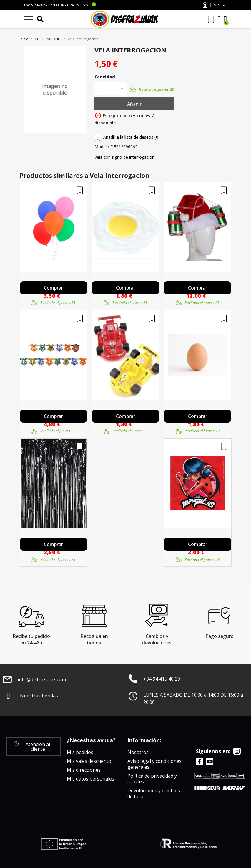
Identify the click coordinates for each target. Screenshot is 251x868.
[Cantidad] (110, 88)
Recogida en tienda (94, 639)
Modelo (102, 147)
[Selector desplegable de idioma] (219, 5)
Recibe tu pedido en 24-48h (31, 639)
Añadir (134, 104)
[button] (33, 746)
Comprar (53, 288)
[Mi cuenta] (219, 19)
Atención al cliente (205, 5)
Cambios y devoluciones (157, 639)
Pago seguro (220, 636)
